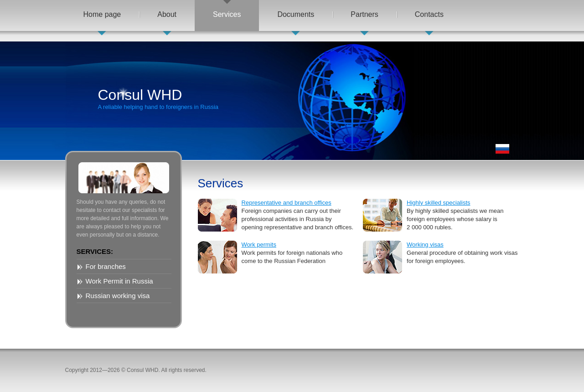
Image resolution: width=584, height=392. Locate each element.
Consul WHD (158, 98)
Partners (364, 14)
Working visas (425, 245)
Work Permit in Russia (119, 281)
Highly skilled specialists (438, 203)
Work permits (259, 245)
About (167, 14)
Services (227, 14)
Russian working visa (118, 296)
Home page (102, 14)
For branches (106, 266)
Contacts (429, 14)
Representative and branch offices (287, 203)
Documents (296, 14)
